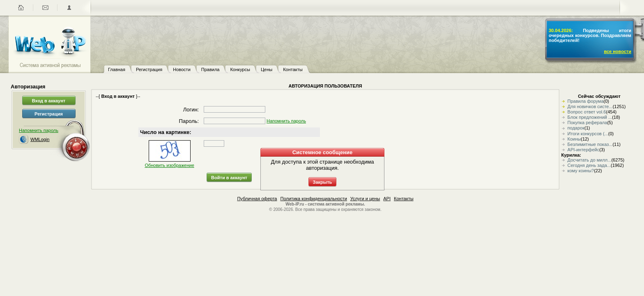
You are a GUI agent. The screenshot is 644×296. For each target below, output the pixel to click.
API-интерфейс (584, 150)
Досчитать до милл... (590, 160)
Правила (210, 69)
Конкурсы (240, 69)
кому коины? (581, 171)
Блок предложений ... (590, 117)
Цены (267, 69)
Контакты (293, 69)
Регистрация (149, 69)
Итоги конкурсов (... (588, 134)
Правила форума (586, 101)
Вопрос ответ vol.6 (587, 112)
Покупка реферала (588, 123)
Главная (117, 69)
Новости (182, 69)
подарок (576, 128)
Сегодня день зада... (589, 165)
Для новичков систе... (590, 106)
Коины (574, 139)
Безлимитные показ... (590, 144)
